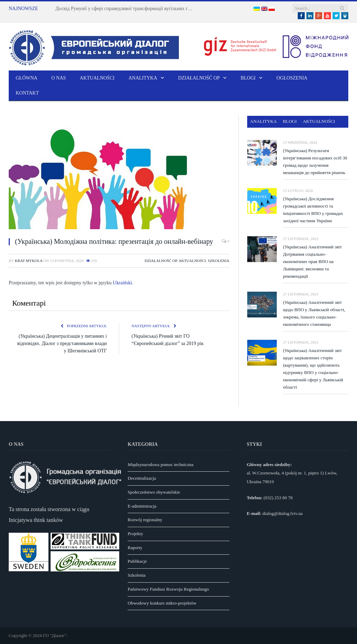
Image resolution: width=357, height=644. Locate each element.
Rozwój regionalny (145, 520)
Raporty (135, 548)
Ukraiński (123, 283)
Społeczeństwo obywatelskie (154, 492)
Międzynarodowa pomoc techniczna (160, 465)
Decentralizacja (142, 478)
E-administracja (142, 506)
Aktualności (97, 78)
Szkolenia (219, 261)
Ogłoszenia (292, 78)
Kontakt (27, 93)
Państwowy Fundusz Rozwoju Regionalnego (168, 589)
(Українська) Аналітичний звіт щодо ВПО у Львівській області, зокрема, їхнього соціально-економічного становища (314, 313)
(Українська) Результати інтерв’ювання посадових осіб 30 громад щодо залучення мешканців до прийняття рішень (315, 162)
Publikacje (137, 561)
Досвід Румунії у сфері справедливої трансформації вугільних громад (127, 9)
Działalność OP (199, 78)
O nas (59, 78)
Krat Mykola (29, 261)
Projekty (135, 534)
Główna (26, 78)
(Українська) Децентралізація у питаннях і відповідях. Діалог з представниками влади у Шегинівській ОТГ (62, 343)
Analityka (143, 78)
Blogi (248, 78)
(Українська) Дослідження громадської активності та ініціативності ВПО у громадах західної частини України (313, 210)
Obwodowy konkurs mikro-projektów (162, 603)
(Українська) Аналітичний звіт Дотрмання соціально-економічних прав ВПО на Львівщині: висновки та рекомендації (313, 261)
